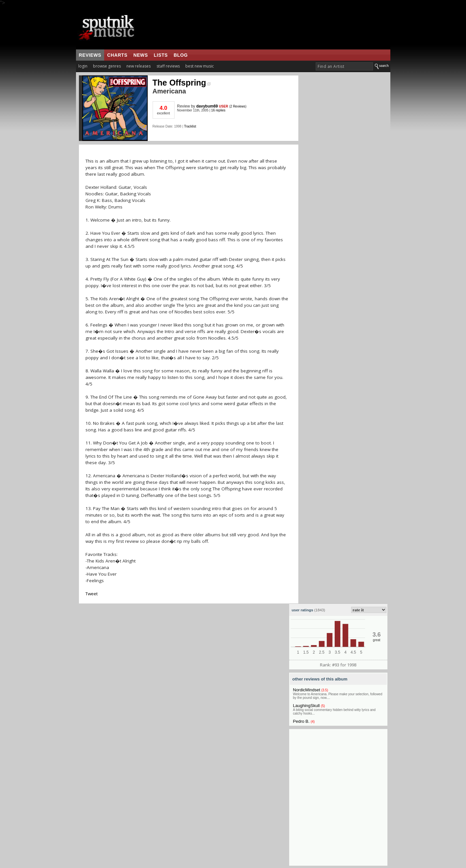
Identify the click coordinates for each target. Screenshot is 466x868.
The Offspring (182, 83)
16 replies (218, 110)
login (83, 66)
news (140, 55)
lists (161, 55)
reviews (90, 55)
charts (117, 55)
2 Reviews (238, 106)
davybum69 (207, 106)
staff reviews (168, 66)
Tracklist (190, 126)
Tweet (92, 594)
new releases (139, 66)
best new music (200, 66)
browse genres (107, 66)
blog (181, 55)
